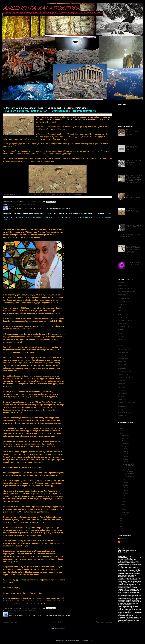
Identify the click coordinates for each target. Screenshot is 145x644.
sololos (82, 640)
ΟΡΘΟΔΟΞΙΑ (122, 368)
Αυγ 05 (126, 490)
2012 (122, 521)
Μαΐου (124, 504)
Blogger (91, 640)
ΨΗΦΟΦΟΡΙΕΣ (123, 416)
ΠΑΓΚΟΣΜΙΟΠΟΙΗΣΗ (28, 611)
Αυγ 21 (126, 480)
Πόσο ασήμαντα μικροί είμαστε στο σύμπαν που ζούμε (130, 235)
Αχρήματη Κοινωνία (124, 298)
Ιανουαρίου (125, 515)
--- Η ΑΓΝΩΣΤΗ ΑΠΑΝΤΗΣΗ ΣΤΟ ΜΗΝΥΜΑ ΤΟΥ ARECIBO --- (134, 211)
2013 (122, 518)
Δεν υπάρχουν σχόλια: (35, 202)
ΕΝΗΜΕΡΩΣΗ (122, 317)
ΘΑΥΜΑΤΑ (121, 333)
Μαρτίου (125, 509)
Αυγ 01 (126, 496)
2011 (122, 523)
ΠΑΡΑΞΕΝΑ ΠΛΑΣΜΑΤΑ (125, 378)
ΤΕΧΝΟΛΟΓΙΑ (122, 406)
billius (122, 542)
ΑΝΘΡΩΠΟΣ (122, 285)
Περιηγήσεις (122, 387)
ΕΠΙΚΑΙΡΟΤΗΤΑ (123, 324)
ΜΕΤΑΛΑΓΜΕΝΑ (123, 352)
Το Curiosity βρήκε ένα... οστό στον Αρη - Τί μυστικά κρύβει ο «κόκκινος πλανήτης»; (46, 108)
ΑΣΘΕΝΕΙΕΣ (122, 295)
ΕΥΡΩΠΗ (121, 330)
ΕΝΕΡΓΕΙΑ (121, 314)
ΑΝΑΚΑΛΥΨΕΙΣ (12, 204)
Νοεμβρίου (125, 438)
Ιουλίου (124, 499)
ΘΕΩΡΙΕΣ (11, 611)
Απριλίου (125, 507)
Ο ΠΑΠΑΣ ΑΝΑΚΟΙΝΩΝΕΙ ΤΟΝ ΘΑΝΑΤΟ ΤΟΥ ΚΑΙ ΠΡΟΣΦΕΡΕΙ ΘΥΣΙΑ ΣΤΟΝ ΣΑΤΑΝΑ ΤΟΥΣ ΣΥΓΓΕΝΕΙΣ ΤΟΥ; (57, 214)
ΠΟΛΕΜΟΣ (122, 390)
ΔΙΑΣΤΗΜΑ (20, 204)
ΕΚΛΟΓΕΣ (121, 308)
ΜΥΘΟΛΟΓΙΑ (122, 355)
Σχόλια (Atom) (61, 628)
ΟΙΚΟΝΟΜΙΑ (122, 365)
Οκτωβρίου (125, 441)
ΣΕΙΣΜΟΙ (121, 397)
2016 (122, 428)
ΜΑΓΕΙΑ (121, 346)
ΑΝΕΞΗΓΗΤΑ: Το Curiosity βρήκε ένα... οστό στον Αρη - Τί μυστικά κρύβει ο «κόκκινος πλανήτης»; (45, 195)
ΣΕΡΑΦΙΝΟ (123, 538)
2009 (122, 529)
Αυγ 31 (126, 448)
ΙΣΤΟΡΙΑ (121, 343)
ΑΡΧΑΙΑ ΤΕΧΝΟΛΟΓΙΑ (125, 289)
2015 (122, 431)
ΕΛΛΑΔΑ (121, 311)
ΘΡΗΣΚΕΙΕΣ (18, 611)
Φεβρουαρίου (126, 512)
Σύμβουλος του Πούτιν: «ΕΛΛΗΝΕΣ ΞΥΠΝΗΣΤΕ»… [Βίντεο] (133, 196)
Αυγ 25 (126, 459)
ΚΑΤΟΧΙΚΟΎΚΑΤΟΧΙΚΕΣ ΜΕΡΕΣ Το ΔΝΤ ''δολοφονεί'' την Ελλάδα (134, 163)
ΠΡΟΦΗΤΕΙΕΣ (123, 393)
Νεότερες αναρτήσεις (10, 622)
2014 (122, 433)
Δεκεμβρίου (125, 436)
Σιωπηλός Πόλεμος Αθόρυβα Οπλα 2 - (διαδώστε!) (132, 148)
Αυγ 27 (126, 454)
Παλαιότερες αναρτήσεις (104, 622)
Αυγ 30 (126, 451)
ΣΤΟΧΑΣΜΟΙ (122, 400)
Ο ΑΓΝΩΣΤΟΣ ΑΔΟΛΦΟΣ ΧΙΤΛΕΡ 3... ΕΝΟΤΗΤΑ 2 (134, 226)
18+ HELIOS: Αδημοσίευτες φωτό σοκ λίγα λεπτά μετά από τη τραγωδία (133, 132)
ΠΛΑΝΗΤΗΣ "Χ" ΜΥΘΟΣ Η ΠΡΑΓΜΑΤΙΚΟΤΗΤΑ (134, 263)
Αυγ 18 (126, 482)
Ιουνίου (124, 502)
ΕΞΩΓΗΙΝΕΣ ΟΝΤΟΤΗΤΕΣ (126, 320)
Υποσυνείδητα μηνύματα (125, 413)
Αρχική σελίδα (56, 622)
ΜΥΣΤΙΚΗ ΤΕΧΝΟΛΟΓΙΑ (126, 359)
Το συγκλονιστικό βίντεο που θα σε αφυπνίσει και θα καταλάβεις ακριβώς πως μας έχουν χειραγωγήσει (133, 249)
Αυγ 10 (126, 485)
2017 (122, 425)
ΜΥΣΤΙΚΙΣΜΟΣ (123, 362)
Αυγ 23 (126, 462)
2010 (122, 526)
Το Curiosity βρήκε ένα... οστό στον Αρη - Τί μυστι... (129, 466)
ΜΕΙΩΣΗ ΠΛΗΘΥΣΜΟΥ (125, 349)
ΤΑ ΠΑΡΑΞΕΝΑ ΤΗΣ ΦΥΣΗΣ (127, 403)
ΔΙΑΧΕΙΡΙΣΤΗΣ (123, 305)
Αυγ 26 (126, 456)
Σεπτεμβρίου (126, 444)
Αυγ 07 (126, 488)
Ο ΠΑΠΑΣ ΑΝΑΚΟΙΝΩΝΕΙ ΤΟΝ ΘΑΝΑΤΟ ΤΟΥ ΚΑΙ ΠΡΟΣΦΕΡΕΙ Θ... (129, 473)
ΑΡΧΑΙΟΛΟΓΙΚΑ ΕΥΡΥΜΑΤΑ (127, 292)
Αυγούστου (125, 446)
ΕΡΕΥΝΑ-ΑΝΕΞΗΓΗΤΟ (31, 204)
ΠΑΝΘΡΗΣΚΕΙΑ (123, 374)
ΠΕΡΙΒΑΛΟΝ (122, 384)
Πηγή (5, 195)
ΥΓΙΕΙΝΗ (121, 409)
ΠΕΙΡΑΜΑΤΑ (122, 381)
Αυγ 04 (126, 493)
